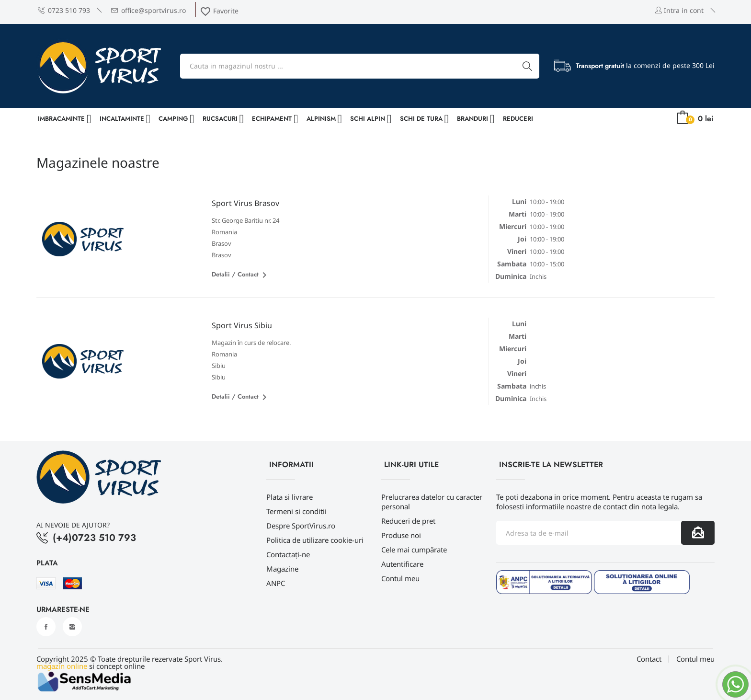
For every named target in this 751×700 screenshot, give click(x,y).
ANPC (276, 583)
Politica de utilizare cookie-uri (315, 540)
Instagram (72, 627)
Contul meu (400, 578)
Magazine (282, 569)
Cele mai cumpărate (414, 550)
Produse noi (401, 535)
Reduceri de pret (408, 521)
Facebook (46, 627)
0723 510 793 (64, 10)
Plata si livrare (290, 497)
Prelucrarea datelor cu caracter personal (432, 502)
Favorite (219, 11)
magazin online (62, 666)
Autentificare (402, 564)
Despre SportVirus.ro (301, 526)
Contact (649, 659)
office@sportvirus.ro (148, 10)
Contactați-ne (288, 554)
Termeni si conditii (296, 511)
